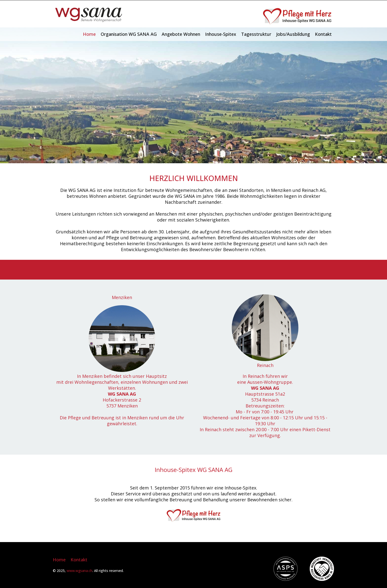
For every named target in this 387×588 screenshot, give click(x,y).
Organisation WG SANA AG (129, 34)
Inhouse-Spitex (221, 34)
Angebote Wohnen (181, 34)
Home (89, 34)
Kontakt (323, 34)
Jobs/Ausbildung (293, 34)
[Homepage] (89, 20)
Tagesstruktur (256, 34)
